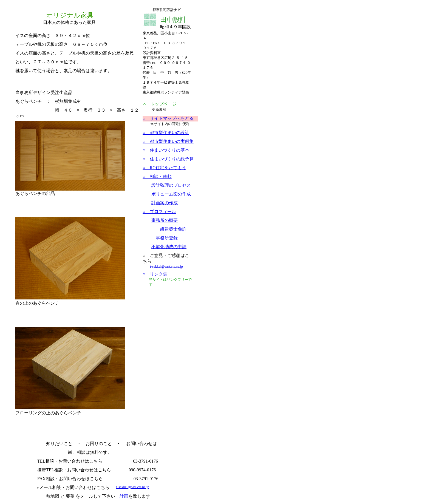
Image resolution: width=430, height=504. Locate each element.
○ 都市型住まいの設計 (166, 133)
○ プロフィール (159, 212)
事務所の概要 (165, 220)
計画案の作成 (165, 203)
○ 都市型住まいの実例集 (168, 141)
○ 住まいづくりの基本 (166, 150)
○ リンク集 (155, 274)
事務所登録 (167, 238)
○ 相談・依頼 (157, 176)
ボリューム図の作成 (171, 194)
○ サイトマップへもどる (168, 118)
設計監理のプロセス (171, 185)
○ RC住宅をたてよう (164, 168)
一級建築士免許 (171, 229)
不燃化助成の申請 (169, 247)
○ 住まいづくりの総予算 (168, 159)
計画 (124, 496)
